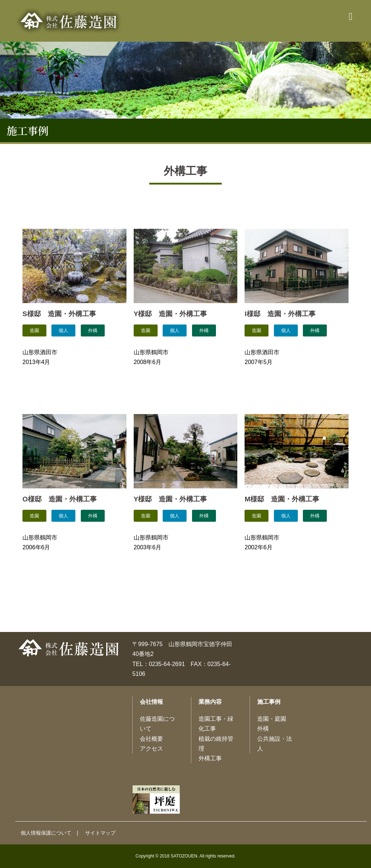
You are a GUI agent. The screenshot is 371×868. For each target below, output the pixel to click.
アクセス (151, 749)
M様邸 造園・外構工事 (282, 499)
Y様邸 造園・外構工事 (170, 314)
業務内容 (210, 702)
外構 (263, 729)
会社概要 (151, 739)
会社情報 (151, 702)
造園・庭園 (272, 719)
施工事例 (269, 702)
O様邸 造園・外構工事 (60, 499)
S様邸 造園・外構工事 (59, 314)
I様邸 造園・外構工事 (280, 314)
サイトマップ (100, 833)
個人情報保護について (46, 833)
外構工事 (210, 758)
